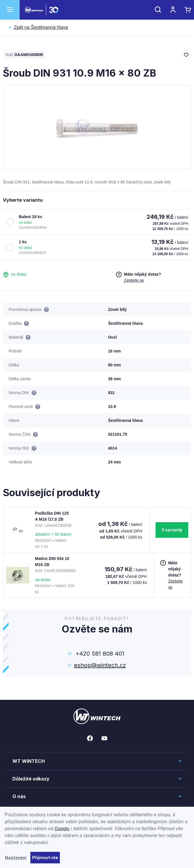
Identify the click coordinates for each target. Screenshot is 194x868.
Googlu (62, 829)
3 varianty (172, 530)
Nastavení (16, 857)
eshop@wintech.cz (100, 665)
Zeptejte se (134, 280)
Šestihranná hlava (41, 27)
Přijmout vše (45, 857)
